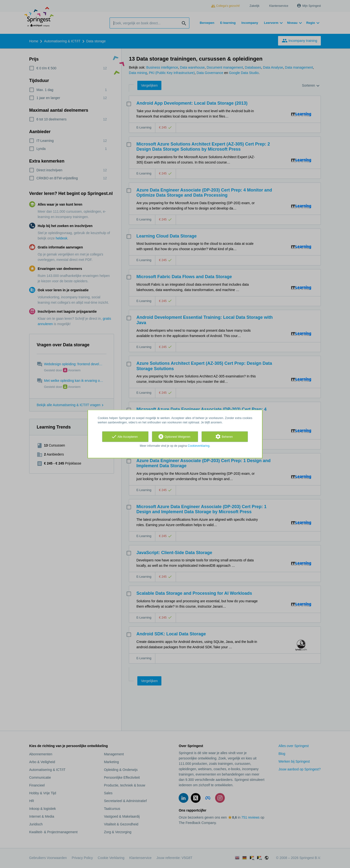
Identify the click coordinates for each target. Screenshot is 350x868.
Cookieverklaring (198, 446)
